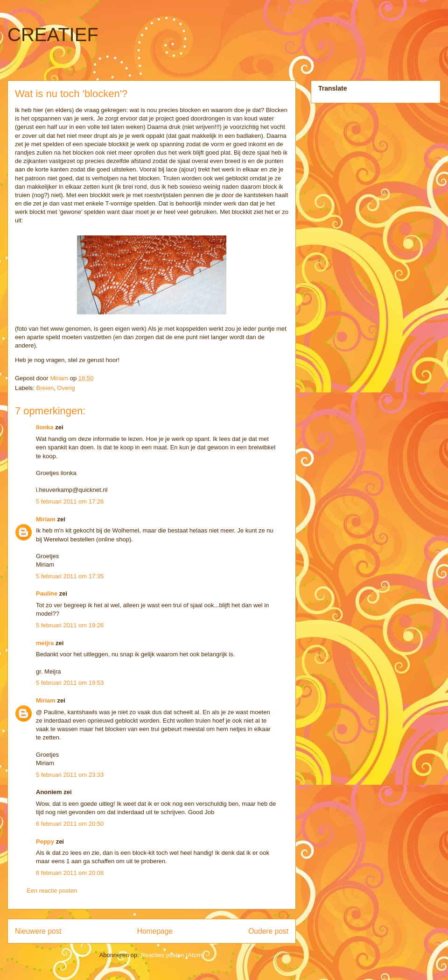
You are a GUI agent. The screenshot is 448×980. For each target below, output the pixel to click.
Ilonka (45, 427)
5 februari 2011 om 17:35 (70, 576)
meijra (45, 643)
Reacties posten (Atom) (173, 955)
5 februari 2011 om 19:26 (70, 625)
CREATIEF (53, 35)
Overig (66, 388)
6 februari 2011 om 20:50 (70, 824)
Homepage (155, 931)
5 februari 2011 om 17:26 (70, 501)
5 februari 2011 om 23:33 (70, 775)
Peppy (45, 842)
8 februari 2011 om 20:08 (70, 873)
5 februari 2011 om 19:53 (70, 683)
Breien (45, 388)
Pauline (47, 593)
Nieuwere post (38, 931)
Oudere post (268, 931)
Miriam (46, 519)
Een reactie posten (52, 891)
